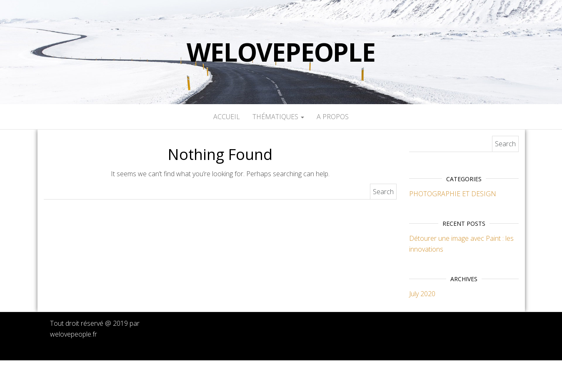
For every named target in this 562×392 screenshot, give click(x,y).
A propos (333, 117)
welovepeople (281, 52)
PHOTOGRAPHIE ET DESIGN (453, 194)
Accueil (227, 117)
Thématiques (278, 117)
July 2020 (422, 294)
